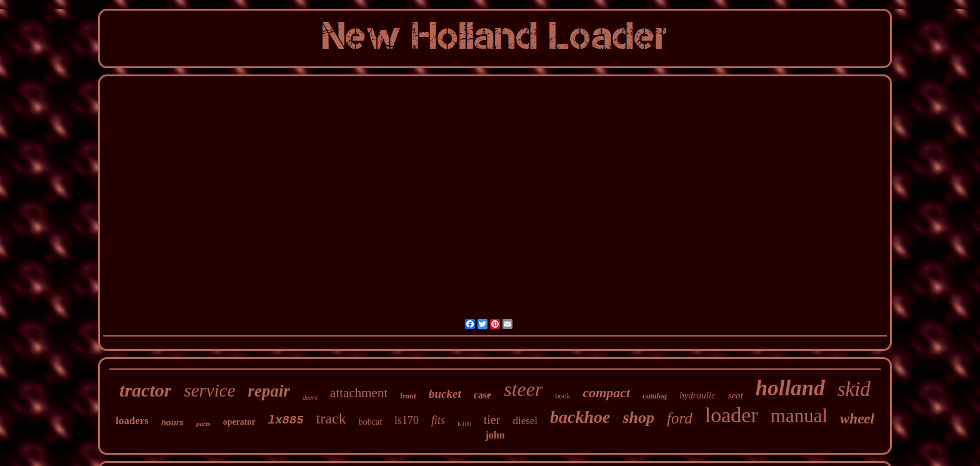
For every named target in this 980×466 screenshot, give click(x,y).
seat (736, 395)
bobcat (370, 422)
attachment (359, 393)
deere (310, 397)
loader (732, 415)
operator (239, 422)
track (331, 418)
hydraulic (697, 395)
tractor (145, 390)
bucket (445, 394)
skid (854, 389)
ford (680, 418)
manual (799, 416)
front (408, 396)
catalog (655, 396)
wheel (857, 419)
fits (438, 420)
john (495, 435)
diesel (525, 421)
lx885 (286, 420)
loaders (132, 421)
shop (639, 418)
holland (790, 388)
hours (172, 423)
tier (492, 420)
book (562, 396)
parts (203, 423)
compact (606, 393)
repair (269, 391)
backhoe (580, 417)
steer (523, 389)
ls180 (464, 424)
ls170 (407, 420)
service (209, 390)
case (482, 395)
